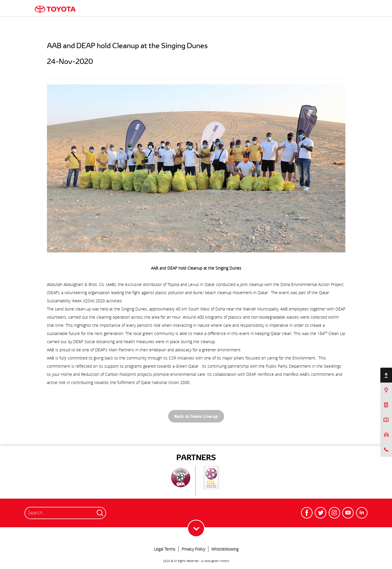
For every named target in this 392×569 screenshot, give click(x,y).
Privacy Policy (193, 549)
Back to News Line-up (196, 416)
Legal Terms (165, 549)
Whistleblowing (225, 549)
